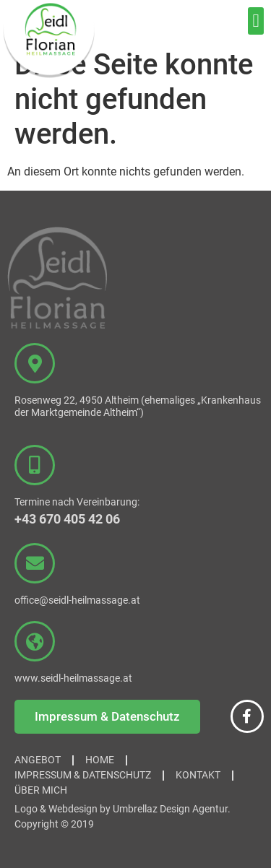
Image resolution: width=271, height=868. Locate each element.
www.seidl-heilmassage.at (73, 678)
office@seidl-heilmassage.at (77, 600)
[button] (256, 21)
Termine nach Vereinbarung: (77, 502)
